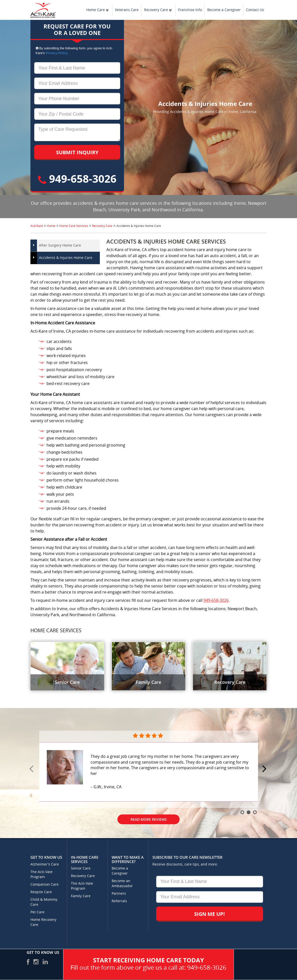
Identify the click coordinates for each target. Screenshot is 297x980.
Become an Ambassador (122, 884)
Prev (32, 769)
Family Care (81, 896)
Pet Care (37, 912)
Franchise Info (190, 10)
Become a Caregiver (224, 10)
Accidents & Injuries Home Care (66, 258)
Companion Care (45, 885)
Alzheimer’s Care (45, 864)
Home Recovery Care (43, 922)
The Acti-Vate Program (41, 874)
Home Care (96, 10)
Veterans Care (127, 10)
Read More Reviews (149, 819)
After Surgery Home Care (60, 245)
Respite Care (41, 892)
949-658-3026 (77, 179)
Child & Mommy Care (44, 902)
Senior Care (81, 868)
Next (265, 769)
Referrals (119, 901)
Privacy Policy (57, 53)
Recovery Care (156, 10)
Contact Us (255, 10)
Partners (119, 894)
